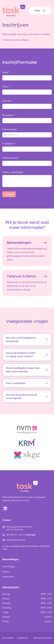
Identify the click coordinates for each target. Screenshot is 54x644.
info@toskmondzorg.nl (16, 540)
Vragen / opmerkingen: (13, 172)
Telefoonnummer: (11, 158)
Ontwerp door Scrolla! (43, 638)
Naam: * (6, 72)
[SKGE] (27, 455)
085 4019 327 (12, 535)
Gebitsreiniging (9, 567)
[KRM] (27, 442)
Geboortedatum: (10, 129)
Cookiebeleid (22, 638)
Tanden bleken (8, 577)
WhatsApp (30, 535)
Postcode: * (8, 101)
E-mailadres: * (9, 144)
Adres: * (6, 87)
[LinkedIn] (5, 508)
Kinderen (6, 572)
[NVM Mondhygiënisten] (27, 430)
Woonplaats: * (9, 115)
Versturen (9, 194)
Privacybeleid (8, 638)
